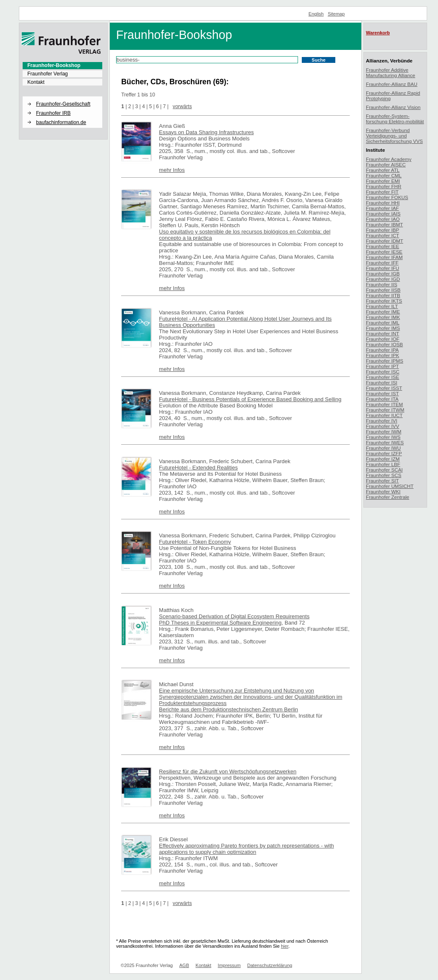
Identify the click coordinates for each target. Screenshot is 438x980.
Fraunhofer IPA (382, 350)
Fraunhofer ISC (383, 372)
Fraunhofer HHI (383, 203)
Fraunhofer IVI (382, 421)
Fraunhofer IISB (383, 290)
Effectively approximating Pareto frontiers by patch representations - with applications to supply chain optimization (246, 849)
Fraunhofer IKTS (384, 301)
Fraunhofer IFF (382, 263)
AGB (184, 965)
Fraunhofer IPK (382, 355)
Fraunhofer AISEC (386, 165)
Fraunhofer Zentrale (387, 497)
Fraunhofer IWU (383, 448)
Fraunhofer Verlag (48, 74)
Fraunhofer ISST (384, 388)
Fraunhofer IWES (385, 442)
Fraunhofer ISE (382, 377)
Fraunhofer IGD (383, 279)
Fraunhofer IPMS (385, 361)
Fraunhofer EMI (383, 181)
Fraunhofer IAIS (383, 214)
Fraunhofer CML (384, 175)
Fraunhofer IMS (383, 328)
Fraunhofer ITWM (385, 410)
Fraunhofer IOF (383, 339)
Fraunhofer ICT (382, 235)
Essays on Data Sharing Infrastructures (206, 132)
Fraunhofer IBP (382, 230)
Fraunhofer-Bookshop (54, 65)
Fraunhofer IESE (384, 252)
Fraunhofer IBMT (384, 224)
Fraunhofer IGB (383, 274)
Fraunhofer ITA (382, 399)
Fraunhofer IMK (383, 317)
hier (285, 946)
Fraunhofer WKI (383, 491)
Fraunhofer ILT (382, 306)
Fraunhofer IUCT (384, 415)
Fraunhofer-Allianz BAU (392, 84)
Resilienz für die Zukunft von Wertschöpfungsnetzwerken (228, 771)
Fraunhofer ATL (383, 170)
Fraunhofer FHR (384, 186)
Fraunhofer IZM (383, 459)
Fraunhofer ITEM (384, 404)
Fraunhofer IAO (383, 219)
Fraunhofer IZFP (384, 453)
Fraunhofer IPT (382, 366)
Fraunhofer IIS (382, 284)
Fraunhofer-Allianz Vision (393, 107)
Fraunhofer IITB (383, 295)
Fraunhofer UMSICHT (390, 486)
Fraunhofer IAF (382, 208)
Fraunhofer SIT (382, 481)
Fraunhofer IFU (382, 268)
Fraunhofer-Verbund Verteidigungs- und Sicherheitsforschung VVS (394, 136)
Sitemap (336, 14)
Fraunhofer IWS (383, 437)
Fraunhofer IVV (382, 426)
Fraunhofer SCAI (384, 470)
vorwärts (182, 106)
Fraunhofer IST (382, 393)
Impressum (229, 965)
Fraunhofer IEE (382, 246)
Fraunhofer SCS (384, 475)
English (316, 14)
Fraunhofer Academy (389, 159)
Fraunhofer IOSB (384, 344)
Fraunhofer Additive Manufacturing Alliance (391, 73)
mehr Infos (172, 170)
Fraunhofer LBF (383, 464)
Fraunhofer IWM (384, 432)
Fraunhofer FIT (382, 192)
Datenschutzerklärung (270, 965)
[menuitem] (62, 65)
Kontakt (36, 82)
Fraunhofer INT (382, 333)
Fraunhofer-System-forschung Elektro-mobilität (395, 119)
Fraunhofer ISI (382, 382)
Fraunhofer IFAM (384, 257)
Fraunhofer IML (383, 323)
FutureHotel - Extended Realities (198, 468)
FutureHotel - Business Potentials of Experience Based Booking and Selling (250, 399)
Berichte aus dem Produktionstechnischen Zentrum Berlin (228, 709)
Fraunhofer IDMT (385, 241)
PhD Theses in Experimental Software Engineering (220, 623)
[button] (62, 97)
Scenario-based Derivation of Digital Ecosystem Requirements (234, 616)
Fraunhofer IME (383, 312)
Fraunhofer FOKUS (387, 197)
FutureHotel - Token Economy (195, 542)
